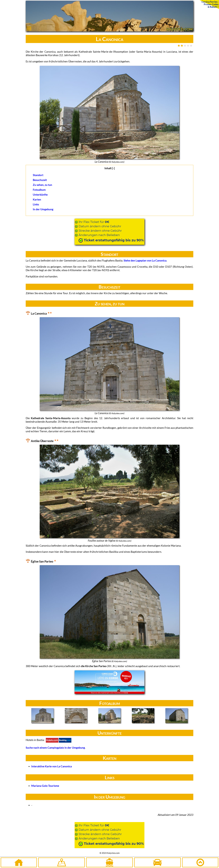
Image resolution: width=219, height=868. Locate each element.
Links (36, 204)
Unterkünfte (40, 195)
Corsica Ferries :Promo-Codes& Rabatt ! (210, 4)
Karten (37, 199)
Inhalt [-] (110, 168)
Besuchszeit (40, 180)
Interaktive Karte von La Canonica (52, 766)
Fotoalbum (39, 190)
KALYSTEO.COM (180, 29)
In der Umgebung (43, 209)
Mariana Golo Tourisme (45, 786)
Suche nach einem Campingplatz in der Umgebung (55, 748)
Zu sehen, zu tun (42, 185)
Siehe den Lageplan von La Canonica (145, 260)
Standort (38, 175)
